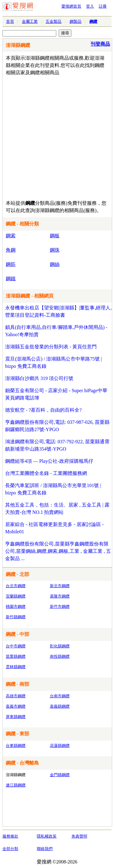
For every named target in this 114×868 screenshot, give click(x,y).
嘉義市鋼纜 (16, 706)
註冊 (103, 6)
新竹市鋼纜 (60, 607)
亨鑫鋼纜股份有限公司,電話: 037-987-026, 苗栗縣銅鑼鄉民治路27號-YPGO (57, 426)
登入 (90, 6)
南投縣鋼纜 (60, 656)
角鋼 (11, 250)
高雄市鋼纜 (16, 696)
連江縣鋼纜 (16, 785)
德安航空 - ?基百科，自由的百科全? (43, 410)
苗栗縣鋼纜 (16, 656)
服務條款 (10, 836)
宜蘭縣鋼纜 (16, 596)
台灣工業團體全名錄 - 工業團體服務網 (46, 473)
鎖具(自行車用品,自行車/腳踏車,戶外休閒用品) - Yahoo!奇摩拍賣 (56, 331)
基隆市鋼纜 (60, 596)
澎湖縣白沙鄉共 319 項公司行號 (39, 378)
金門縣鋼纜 (60, 775)
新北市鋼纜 (60, 586)
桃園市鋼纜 (16, 607)
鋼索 (11, 236)
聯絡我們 (45, 849)
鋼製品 (76, 21)
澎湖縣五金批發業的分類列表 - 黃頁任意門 (51, 347)
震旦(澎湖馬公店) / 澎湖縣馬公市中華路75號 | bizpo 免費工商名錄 (54, 363)
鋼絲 (55, 264)
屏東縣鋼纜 (16, 717)
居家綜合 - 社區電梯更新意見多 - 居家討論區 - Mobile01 (54, 528)
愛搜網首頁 (71, 6)
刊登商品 (100, 44)
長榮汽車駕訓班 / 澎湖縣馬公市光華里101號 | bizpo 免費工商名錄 (53, 489)
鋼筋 (11, 264)
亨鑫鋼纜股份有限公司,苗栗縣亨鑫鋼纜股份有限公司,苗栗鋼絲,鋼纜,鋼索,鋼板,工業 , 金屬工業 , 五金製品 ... (58, 551)
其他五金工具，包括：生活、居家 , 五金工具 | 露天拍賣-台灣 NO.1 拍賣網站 (57, 509)
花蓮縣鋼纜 (60, 746)
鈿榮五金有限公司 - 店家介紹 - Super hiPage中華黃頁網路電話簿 (56, 394)
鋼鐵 (11, 279)
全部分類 (10, 849)
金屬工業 (30, 21)
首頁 (10, 21)
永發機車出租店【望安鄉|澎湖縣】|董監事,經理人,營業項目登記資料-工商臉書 (58, 311)
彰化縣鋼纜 (60, 646)
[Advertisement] (57, 136)
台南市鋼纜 (60, 696)
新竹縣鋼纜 (16, 617)
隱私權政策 (47, 836)
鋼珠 (55, 250)
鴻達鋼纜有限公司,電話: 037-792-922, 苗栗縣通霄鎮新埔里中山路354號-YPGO (57, 445)
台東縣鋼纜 (16, 746)
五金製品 (54, 21)
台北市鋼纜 (16, 586)
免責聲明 (79, 836)
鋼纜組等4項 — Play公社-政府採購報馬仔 (49, 461)
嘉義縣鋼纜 (60, 706)
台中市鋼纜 (16, 646)
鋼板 (55, 236)
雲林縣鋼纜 (16, 667)
